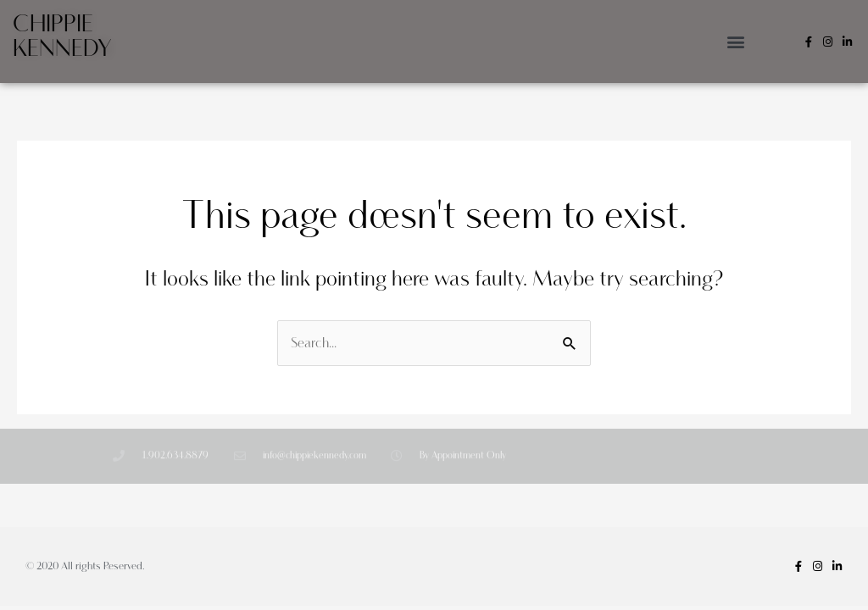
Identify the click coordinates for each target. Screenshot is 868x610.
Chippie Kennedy (62, 37)
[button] (736, 42)
